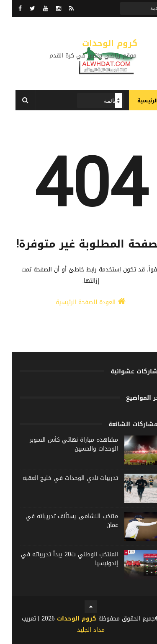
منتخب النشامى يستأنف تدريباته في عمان (60, 521)
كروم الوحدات (98, 43)
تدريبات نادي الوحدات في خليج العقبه (58, 478)
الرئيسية (135, 101)
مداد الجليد (79, 630)
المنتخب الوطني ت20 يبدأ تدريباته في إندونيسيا (57, 559)
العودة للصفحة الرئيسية (78, 302)
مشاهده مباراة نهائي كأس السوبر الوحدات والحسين (62, 444)
